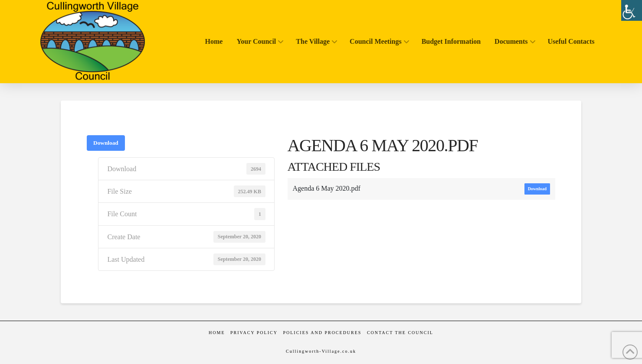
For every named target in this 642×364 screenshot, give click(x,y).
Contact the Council (400, 333)
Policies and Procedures (322, 333)
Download (106, 143)
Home (217, 333)
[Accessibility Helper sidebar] (632, 10)
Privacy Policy (254, 333)
